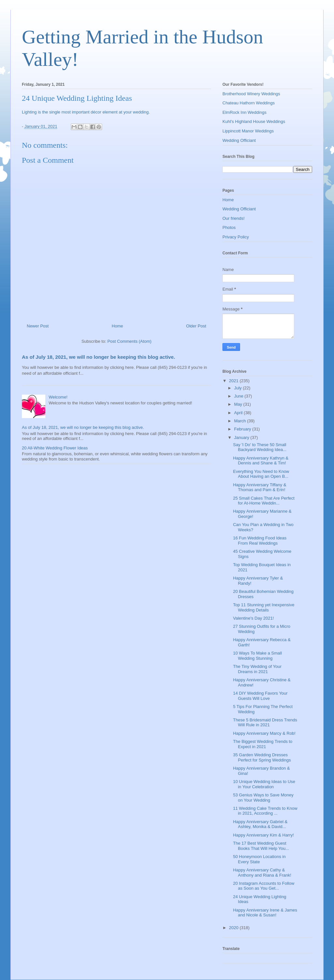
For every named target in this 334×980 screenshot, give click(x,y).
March (241, 421)
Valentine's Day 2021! (253, 618)
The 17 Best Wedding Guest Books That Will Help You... (261, 846)
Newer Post (38, 326)
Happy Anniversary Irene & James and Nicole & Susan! (265, 913)
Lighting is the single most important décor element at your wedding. (86, 112)
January (242, 437)
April (239, 413)
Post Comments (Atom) (129, 341)
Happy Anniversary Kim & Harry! (263, 835)
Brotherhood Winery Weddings (251, 94)
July (239, 388)
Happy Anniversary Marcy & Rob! (264, 733)
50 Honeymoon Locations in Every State (259, 859)
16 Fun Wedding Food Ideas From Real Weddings (260, 541)
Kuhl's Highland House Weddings (254, 121)
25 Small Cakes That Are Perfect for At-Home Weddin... (264, 501)
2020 (234, 928)
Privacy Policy (236, 237)
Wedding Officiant (239, 140)
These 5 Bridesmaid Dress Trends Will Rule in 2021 (265, 723)
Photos (229, 227)
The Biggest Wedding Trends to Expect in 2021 (263, 744)
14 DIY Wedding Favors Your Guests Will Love (260, 696)
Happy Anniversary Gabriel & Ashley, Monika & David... (260, 824)
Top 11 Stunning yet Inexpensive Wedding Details (264, 607)
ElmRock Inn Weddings (244, 112)
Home (118, 326)
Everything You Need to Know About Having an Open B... (261, 474)
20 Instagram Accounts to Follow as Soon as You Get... (264, 886)
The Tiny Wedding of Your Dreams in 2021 (257, 669)
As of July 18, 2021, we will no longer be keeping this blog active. (99, 357)
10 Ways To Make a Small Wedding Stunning (257, 656)
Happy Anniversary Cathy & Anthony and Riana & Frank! (262, 873)
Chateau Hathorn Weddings (249, 103)
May (239, 404)
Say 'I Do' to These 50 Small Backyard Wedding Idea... (260, 447)
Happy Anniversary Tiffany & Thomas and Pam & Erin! (259, 487)
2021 (234, 381)
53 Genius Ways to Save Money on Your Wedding (263, 798)
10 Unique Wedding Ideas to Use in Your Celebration (264, 784)
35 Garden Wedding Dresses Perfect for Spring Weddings (262, 757)
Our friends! (234, 218)
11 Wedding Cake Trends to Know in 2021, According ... (265, 811)
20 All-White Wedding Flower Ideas (55, 448)
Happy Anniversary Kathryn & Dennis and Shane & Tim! (261, 461)
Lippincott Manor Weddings (248, 131)
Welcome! (58, 397)
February (243, 429)
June (239, 396)
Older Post (196, 326)
